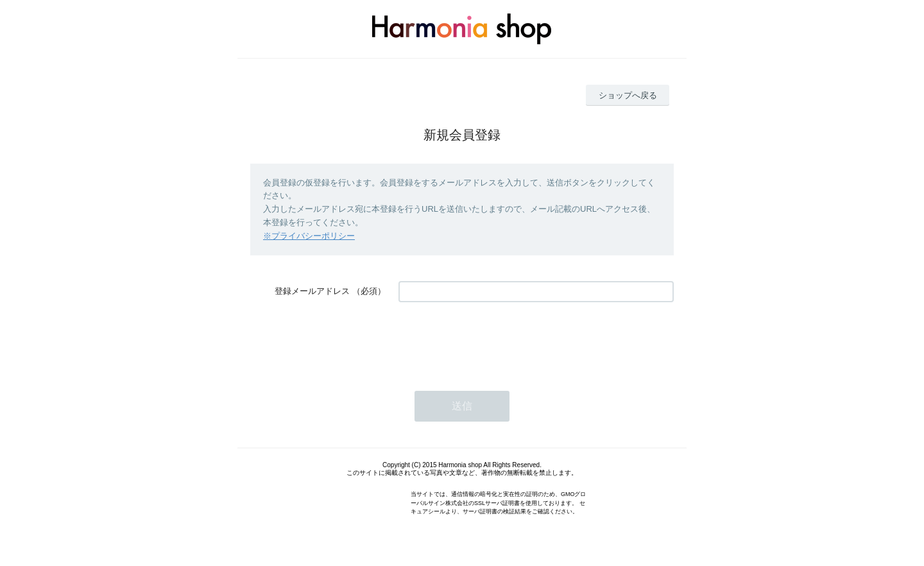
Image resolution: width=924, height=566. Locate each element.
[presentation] (496, 340)
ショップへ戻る (628, 95)
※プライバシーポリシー (309, 236)
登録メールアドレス (312, 291)
